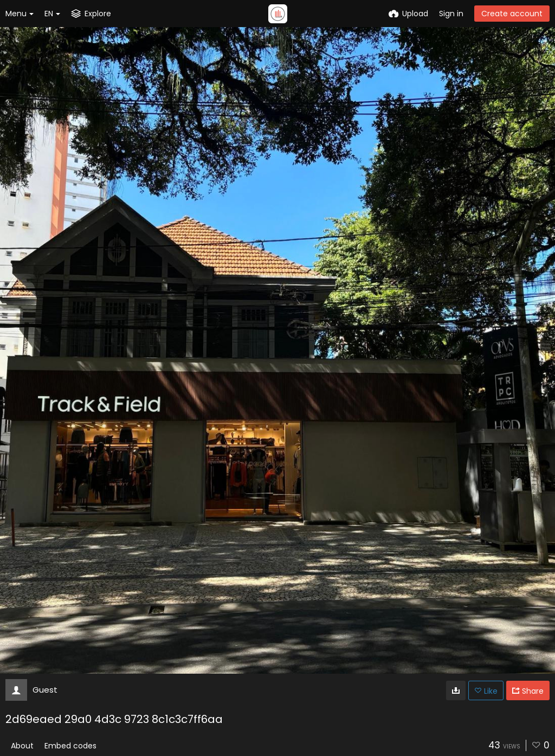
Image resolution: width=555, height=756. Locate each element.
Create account (512, 14)
